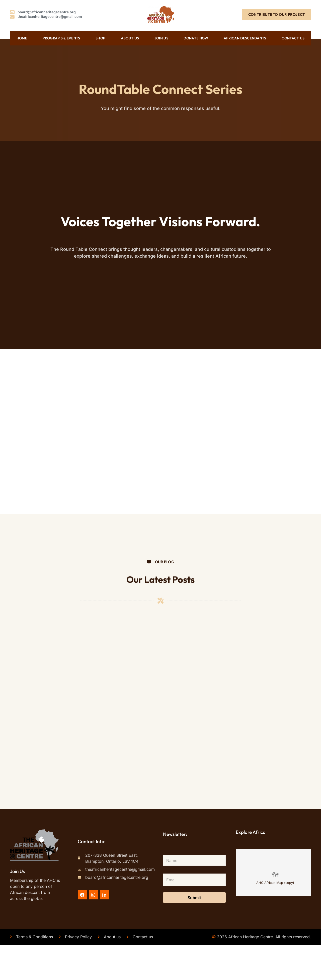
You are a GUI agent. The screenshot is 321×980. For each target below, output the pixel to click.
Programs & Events (61, 38)
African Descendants (245, 38)
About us (130, 38)
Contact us (293, 38)
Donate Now (196, 38)
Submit (194, 933)
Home (22, 38)
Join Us (161, 38)
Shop (100, 38)
